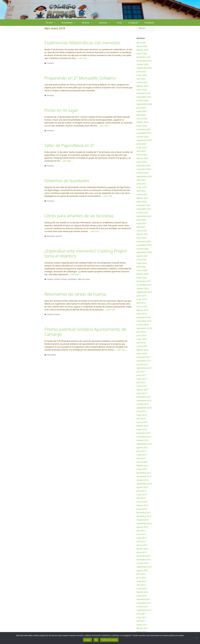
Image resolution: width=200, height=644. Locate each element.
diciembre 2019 (144, 281)
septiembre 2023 (144, 140)
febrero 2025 (142, 86)
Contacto (106, 23)
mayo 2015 (142, 455)
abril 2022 (141, 191)
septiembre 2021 (144, 216)
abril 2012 (141, 585)
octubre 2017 (143, 364)
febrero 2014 (142, 505)
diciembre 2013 (144, 513)
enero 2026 (142, 53)
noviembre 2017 (144, 361)
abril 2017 (141, 382)
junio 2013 (141, 534)
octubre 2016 (143, 404)
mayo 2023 (142, 147)
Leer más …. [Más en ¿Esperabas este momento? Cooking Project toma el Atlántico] (76, 274)
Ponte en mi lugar (61, 110)
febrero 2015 (142, 466)
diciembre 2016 (144, 397)
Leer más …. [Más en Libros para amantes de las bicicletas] (96, 231)
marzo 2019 (142, 306)
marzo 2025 (142, 82)
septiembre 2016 (144, 408)
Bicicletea (51, 236)
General (58, 236)
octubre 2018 (143, 325)
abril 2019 (141, 303)
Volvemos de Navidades (67, 181)
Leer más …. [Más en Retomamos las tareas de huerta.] (112, 310)
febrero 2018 (142, 350)
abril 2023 (141, 151)
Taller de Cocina (84, 279)
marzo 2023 (142, 155)
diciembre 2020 (144, 241)
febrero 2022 (142, 198)
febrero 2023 (142, 158)
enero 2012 (142, 596)
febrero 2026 (142, 50)
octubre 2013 (143, 520)
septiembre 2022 (144, 176)
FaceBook (149, 23)
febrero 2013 (142, 549)
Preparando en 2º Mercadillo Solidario (80, 78)
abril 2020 (141, 267)
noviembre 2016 (144, 400)
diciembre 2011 (144, 599)
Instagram (133, 23)
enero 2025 (142, 90)
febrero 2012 (142, 592)
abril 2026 (141, 43)
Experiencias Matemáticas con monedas (82, 43)
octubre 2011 (143, 607)
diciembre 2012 (144, 556)
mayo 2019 (142, 299)
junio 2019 (141, 296)
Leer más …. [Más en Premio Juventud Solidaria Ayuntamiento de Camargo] (122, 350)
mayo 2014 (142, 494)
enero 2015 (142, 469)
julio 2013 (141, 531)
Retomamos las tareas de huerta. (76, 294)
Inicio (119, 23)
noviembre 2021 (144, 209)
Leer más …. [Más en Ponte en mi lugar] (105, 126)
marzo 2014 (142, 502)
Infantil (57, 279)
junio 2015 (141, 451)
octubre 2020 (143, 249)
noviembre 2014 (144, 476)
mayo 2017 (142, 379)
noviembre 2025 (144, 61)
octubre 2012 (143, 563)
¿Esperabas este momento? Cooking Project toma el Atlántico (86, 253)
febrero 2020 (142, 274)
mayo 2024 (142, 111)
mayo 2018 (142, 339)
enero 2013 (142, 552)
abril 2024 (141, 115)
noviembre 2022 (144, 169)
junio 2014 (141, 491)
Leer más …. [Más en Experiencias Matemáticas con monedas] (84, 58)
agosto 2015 (142, 447)
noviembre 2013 (144, 516)
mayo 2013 (142, 538)
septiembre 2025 (144, 68)
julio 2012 (141, 574)
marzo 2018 (142, 346)
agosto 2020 (142, 256)
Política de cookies (109, 640)
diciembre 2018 (144, 317)
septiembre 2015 (144, 444)
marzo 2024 (142, 119)
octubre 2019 (143, 288)
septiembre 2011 (144, 610)
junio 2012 (141, 578)
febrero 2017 (142, 390)
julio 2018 (141, 332)
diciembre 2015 (144, 433)
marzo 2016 (142, 422)
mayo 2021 (142, 223)
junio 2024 (141, 108)
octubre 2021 (143, 213)
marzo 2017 (142, 386)
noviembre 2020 (144, 245)
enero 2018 (142, 353)
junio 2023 (141, 144)
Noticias (89, 23)
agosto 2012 (142, 570)
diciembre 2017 (144, 357)
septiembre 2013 (144, 523)
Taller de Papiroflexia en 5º (69, 145)
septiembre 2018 (144, 328)
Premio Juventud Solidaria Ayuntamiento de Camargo (85, 332)
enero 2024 (142, 126)
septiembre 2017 (144, 368)
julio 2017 (141, 372)
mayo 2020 (142, 263)
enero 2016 (142, 429)
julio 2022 (141, 180)
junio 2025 (141, 72)
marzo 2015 (142, 462)
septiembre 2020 (144, 252)
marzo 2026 (142, 46)
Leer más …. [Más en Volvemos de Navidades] (109, 196)
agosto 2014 (142, 487)
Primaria (51, 63)
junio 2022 (141, 184)
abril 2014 (141, 498)
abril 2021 (141, 227)
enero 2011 (142, 632)
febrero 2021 (142, 234)
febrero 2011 (142, 628)
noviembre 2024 (144, 97)
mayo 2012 (142, 581)
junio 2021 (141, 220)
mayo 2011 (142, 617)
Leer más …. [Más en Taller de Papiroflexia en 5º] (68, 161)
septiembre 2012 (144, 567)
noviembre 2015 (144, 437)
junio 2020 (141, 260)
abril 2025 (141, 79)
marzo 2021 (142, 231)
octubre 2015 (143, 440)
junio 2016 (141, 411)
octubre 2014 (143, 480)
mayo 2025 (142, 75)
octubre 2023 (143, 137)
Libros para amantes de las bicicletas (79, 216)
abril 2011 (141, 621)
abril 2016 (141, 419)
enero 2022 (142, 202)
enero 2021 (142, 238)
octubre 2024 (143, 100)
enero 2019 (142, 314)
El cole (52, 23)
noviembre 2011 (144, 603)
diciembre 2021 (144, 205)
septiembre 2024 (144, 104)
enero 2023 (142, 162)
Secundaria (72, 279)
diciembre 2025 (144, 57)
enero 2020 (142, 278)
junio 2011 (141, 614)
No (96, 640)
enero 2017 (142, 393)
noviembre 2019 (144, 285)
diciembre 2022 (144, 166)
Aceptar (88, 640)
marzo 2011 (142, 625)
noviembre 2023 (144, 133)
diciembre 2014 (144, 473)
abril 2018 (141, 343)
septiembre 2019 (144, 292)
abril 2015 (141, 458)
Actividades (70, 23)
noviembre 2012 (144, 560)
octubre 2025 (143, 64)
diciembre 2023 (144, 129)
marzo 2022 (142, 194)
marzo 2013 (142, 545)
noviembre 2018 (144, 321)
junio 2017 (141, 375)
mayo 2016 (142, 415)
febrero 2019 (142, 310)
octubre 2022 (143, 173)
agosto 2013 (142, 527)
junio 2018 (141, 335)
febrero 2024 (142, 122)
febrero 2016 (142, 426)
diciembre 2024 (144, 93)
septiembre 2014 (144, 484)
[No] (197, 638)
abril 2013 (141, 541)
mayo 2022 (142, 187)
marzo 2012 (142, 588)
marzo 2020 (142, 270)
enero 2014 (142, 509)
